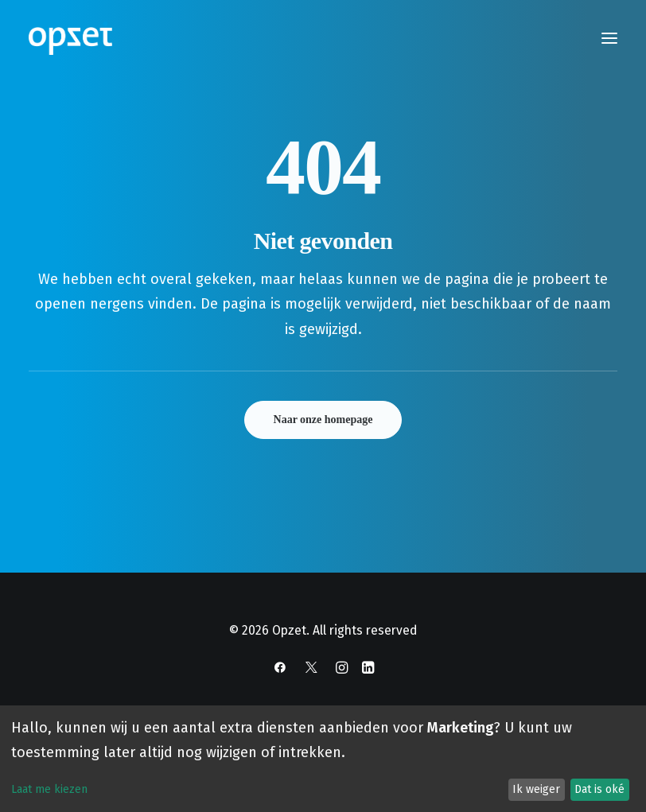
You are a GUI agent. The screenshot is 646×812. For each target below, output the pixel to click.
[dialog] (323, 759)
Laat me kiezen (49, 789)
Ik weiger (536, 789)
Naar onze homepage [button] (323, 420)
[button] (609, 38)
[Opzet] (70, 38)
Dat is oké (599, 789)
